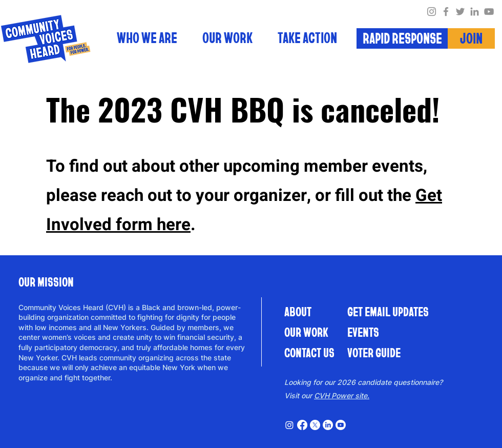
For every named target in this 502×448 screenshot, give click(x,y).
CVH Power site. (342, 395)
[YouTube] (489, 12)
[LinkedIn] (475, 12)
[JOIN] (471, 38)
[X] (315, 425)
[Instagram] (432, 12)
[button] (307, 41)
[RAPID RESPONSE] (402, 38)
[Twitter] (460, 12)
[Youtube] (341, 425)
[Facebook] (446, 12)
